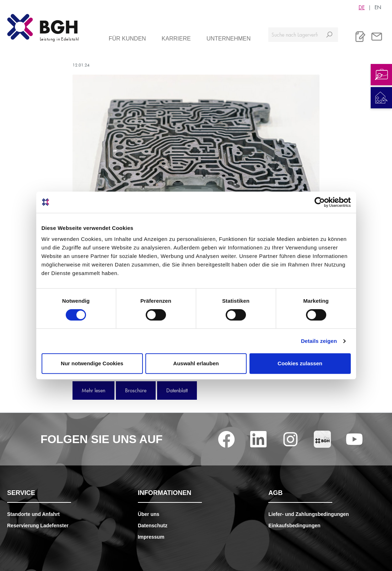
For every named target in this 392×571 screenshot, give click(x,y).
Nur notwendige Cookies (92, 363)
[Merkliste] (360, 37)
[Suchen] (329, 35)
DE (362, 7)
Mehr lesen (93, 390)
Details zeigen (319, 341)
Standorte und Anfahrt (33, 514)
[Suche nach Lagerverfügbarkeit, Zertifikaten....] (295, 35)
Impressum (151, 537)
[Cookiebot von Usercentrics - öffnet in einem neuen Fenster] (320, 202)
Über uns (149, 514)
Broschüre (136, 390)
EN (378, 7)
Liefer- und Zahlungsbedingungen (308, 514)
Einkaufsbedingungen (294, 526)
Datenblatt (177, 390)
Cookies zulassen (300, 363)
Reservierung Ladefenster (38, 526)
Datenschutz (153, 526)
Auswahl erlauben (196, 363)
